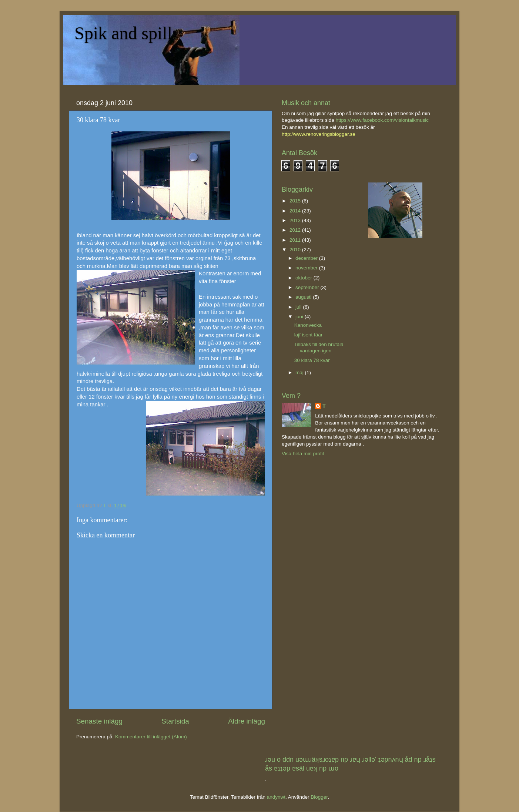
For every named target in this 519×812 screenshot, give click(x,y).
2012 (296, 230)
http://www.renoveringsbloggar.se (319, 134)
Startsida (175, 721)
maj (300, 373)
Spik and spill (123, 33)
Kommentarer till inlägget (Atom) (151, 737)
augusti (304, 297)
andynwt (276, 797)
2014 (296, 211)
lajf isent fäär (309, 335)
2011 (296, 240)
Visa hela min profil (303, 454)
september (308, 287)
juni (300, 317)
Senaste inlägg (99, 721)
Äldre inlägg (247, 721)
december (307, 258)
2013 (296, 220)
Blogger (319, 797)
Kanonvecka (308, 325)
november (307, 268)
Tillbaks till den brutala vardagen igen (319, 347)
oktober (304, 278)
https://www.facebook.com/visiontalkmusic (382, 120)
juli (299, 307)
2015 (296, 201)
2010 (296, 250)
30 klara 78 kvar (312, 360)
